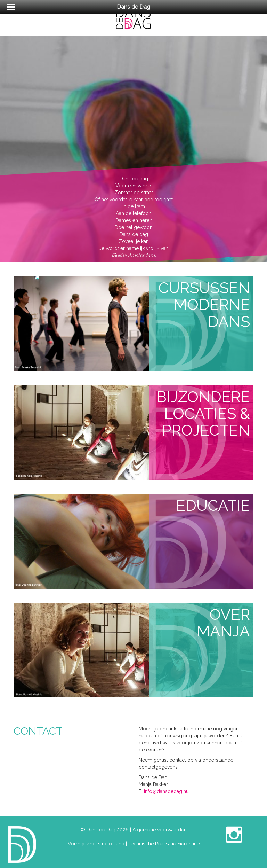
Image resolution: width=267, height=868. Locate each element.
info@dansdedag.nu (166, 791)
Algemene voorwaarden (160, 830)
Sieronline (188, 844)
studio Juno (111, 844)
